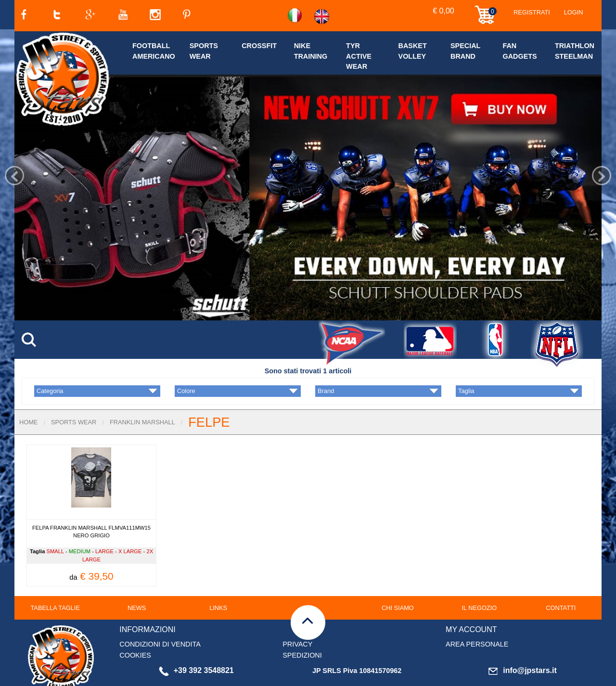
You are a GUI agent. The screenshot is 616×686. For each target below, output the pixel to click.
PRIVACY (297, 615)
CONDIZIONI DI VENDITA (160, 615)
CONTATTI (561, 578)
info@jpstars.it (522, 641)
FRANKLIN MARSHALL (142, 393)
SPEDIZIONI (302, 626)
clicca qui (249, 680)
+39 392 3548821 (196, 641)
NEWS (137, 578)
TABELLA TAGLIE (55, 578)
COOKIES (135, 626)
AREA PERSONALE (477, 615)
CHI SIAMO (398, 578)
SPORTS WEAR (74, 393)
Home (28, 393)
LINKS (218, 578)
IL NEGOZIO (479, 578)
